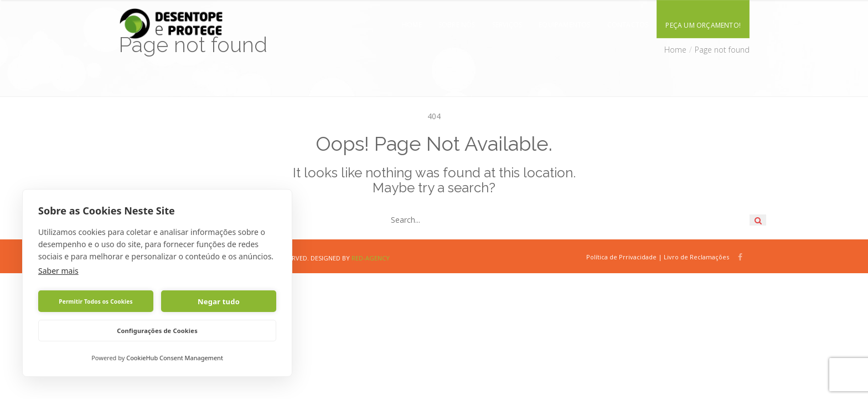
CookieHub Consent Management (175, 358)
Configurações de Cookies (157, 331)
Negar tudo (219, 301)
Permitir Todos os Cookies (95, 301)
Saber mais (58, 271)
